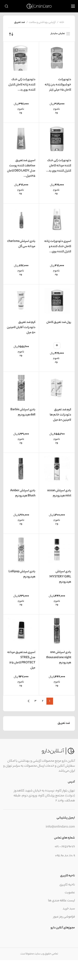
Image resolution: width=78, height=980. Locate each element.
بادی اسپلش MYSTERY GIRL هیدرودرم (60, 577)
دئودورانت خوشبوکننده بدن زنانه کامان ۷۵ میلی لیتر (58, 85)
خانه (62, 23)
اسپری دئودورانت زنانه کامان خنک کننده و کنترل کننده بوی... (58, 247)
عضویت (70, 893)
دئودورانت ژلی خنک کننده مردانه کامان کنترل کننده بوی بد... (59, 166)
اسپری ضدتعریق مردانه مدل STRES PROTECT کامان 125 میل (21, 660)
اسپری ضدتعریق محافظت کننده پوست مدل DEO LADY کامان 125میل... (21, 168)
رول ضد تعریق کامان (59, 322)
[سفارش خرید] (11, 34)
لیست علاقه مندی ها (61, 901)
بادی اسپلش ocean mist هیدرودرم (59, 493)
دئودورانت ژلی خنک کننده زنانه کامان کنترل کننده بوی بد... (22, 85)
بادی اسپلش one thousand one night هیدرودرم (59, 658)
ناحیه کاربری (67, 885)
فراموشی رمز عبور (64, 917)
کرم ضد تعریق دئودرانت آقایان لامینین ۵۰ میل (21, 328)
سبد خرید (69, 909)
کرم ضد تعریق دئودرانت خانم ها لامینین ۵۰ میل (60, 415)
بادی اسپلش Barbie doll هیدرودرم (23, 412)
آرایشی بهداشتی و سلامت (42, 23)
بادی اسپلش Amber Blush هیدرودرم (23, 493)
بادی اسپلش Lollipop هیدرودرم (22, 574)
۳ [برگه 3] (35, 701)
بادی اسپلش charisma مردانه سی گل (21, 244)
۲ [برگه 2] (43, 701)
